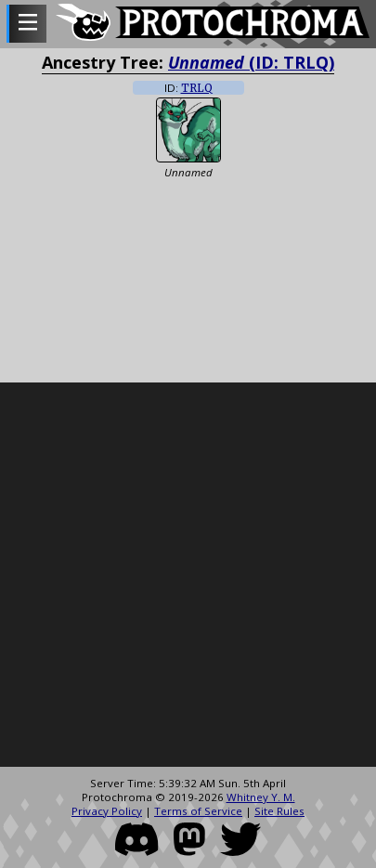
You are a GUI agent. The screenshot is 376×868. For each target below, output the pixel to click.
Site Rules (279, 811)
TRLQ (197, 88)
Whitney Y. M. (261, 797)
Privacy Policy (107, 811)
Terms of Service (198, 811)
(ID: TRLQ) (251, 62)
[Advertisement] (188, 575)
